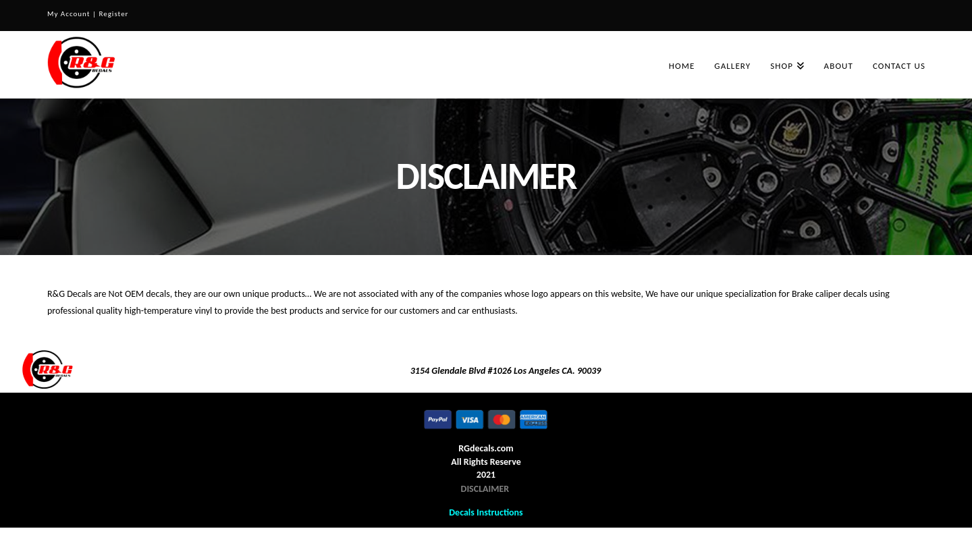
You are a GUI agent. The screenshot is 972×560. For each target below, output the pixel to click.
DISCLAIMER (485, 489)
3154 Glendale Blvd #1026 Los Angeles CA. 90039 (506, 371)
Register (113, 14)
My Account (69, 14)
